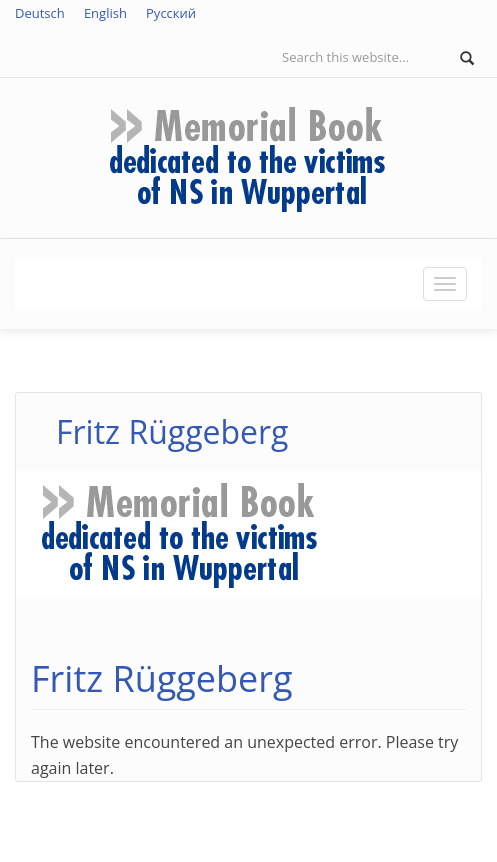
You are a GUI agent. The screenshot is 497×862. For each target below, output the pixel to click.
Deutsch (40, 13)
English (105, 13)
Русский (171, 13)
